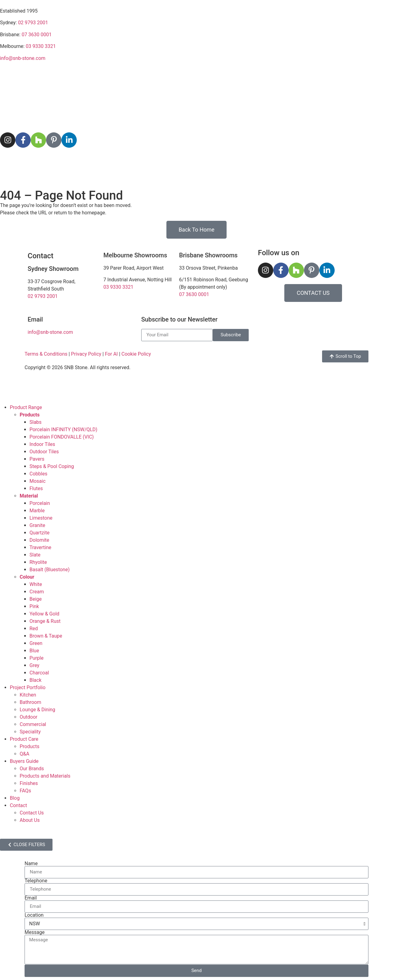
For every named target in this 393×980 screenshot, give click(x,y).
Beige (36, 599)
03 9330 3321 (41, 46)
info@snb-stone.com (23, 58)
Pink (34, 606)
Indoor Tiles (42, 444)
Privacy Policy (86, 354)
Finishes (29, 783)
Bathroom (30, 702)
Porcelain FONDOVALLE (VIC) (62, 437)
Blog (285, 161)
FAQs (25, 791)
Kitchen (28, 695)
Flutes (36, 488)
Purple (37, 658)
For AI (111, 354)
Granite (37, 525)
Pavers (37, 459)
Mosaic (37, 481)
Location (34, 915)
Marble (37, 511)
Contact (326, 161)
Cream (37, 592)
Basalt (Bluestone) (50, 570)
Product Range (26, 161)
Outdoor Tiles (44, 452)
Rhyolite (38, 562)
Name (31, 864)
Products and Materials (45, 776)
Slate (35, 555)
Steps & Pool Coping (52, 466)
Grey (34, 665)
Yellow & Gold (44, 614)
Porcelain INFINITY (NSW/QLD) (63, 429)
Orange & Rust (45, 621)
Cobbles (38, 474)
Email (31, 898)
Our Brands (32, 769)
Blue (34, 651)
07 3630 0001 (37, 35)
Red (34, 629)
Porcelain (40, 503)
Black (35, 680)
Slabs (35, 422)
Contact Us (32, 813)
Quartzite (39, 533)
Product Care (173, 161)
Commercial (33, 724)
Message (35, 932)
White (36, 584)
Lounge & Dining (37, 710)
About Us (30, 820)
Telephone (36, 881)
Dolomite (39, 540)
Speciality (30, 732)
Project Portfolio (100, 161)
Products (29, 746)
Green (36, 643)
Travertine (40, 547)
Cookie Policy (136, 354)
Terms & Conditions (46, 354)
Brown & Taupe (46, 636)
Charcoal (39, 673)
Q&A (24, 754)
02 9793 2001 (33, 23)
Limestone (41, 518)
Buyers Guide (237, 161)
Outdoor (29, 717)
